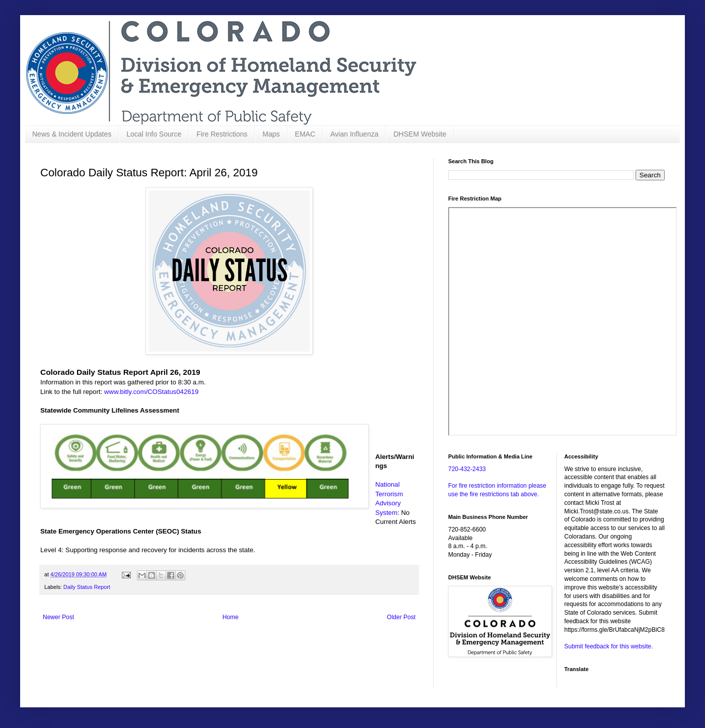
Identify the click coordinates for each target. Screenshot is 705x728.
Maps (271, 134)
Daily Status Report (87, 587)
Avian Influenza (354, 134)
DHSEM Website (420, 134)
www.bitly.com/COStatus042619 (151, 392)
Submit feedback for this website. (609, 646)
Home (231, 617)
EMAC (305, 134)
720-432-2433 (467, 469)
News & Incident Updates (72, 134)
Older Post (401, 617)
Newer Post (58, 617)
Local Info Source (154, 134)
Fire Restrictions (222, 134)
